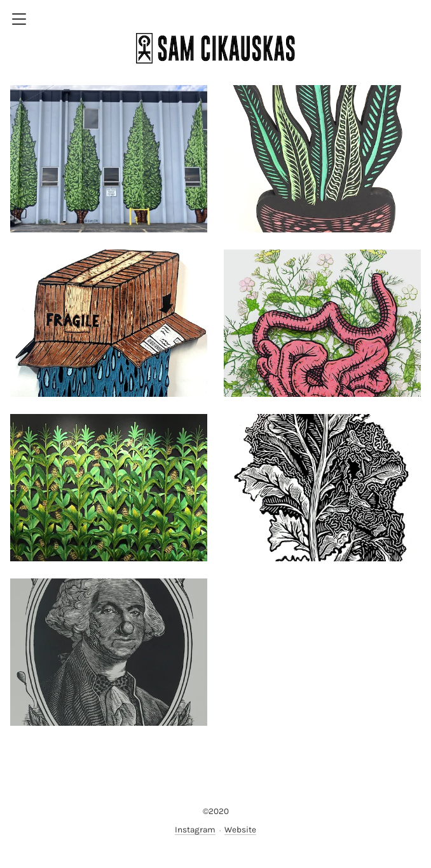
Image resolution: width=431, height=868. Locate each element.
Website (240, 830)
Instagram (195, 830)
